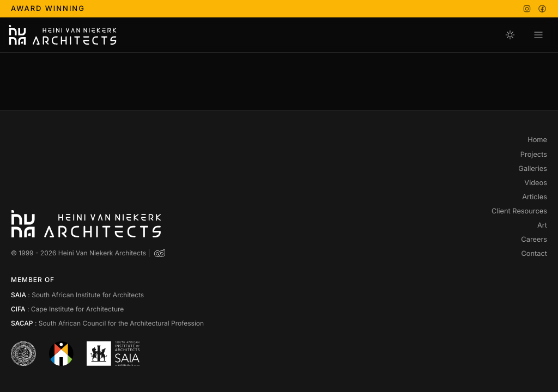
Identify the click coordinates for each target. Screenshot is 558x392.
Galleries (533, 169)
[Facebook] (542, 9)
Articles (535, 198)
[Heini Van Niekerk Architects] (63, 35)
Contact (534, 254)
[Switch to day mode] (510, 35)
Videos (536, 183)
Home (537, 140)
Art (542, 226)
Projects (534, 155)
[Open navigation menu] (538, 35)
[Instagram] (527, 9)
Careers (534, 240)
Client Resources (519, 212)
